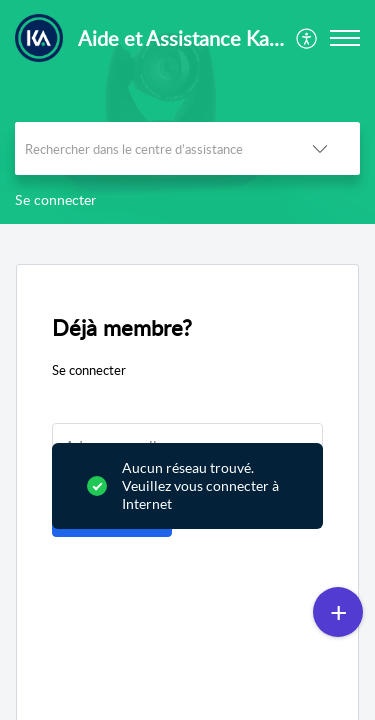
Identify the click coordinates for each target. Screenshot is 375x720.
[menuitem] (307, 38)
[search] (147, 148)
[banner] (187, 112)
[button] (307, 38)
